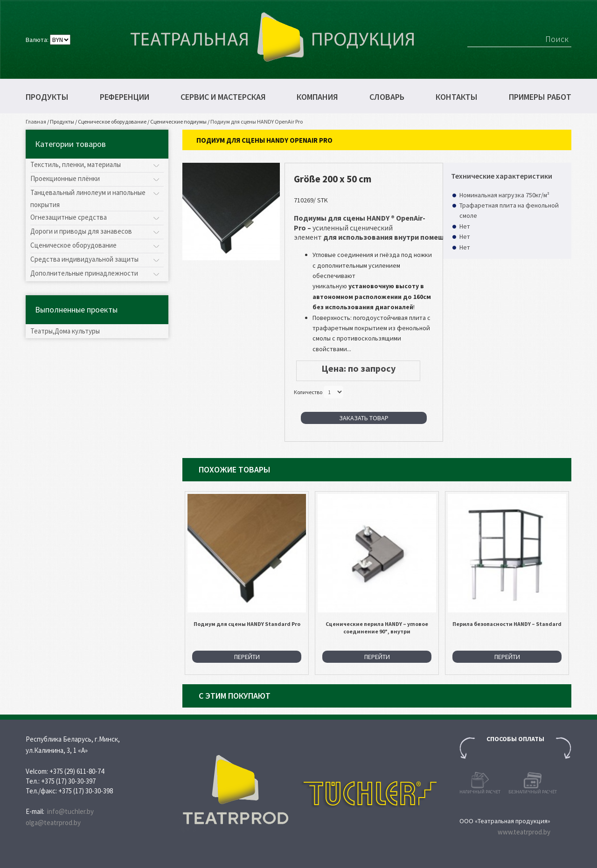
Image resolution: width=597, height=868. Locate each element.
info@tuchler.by (70, 811)
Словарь (387, 97)
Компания (317, 97)
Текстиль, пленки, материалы (76, 164)
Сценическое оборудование (112, 122)
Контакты (457, 97)
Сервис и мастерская (223, 97)
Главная (36, 122)
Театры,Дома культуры (65, 331)
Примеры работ (540, 97)
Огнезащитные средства (69, 217)
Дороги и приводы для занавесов (81, 231)
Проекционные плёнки (65, 178)
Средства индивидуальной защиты (84, 259)
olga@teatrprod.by (53, 823)
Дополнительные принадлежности (84, 273)
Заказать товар (364, 418)
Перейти (247, 657)
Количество (308, 392)
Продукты (47, 97)
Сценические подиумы (178, 122)
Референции (125, 97)
